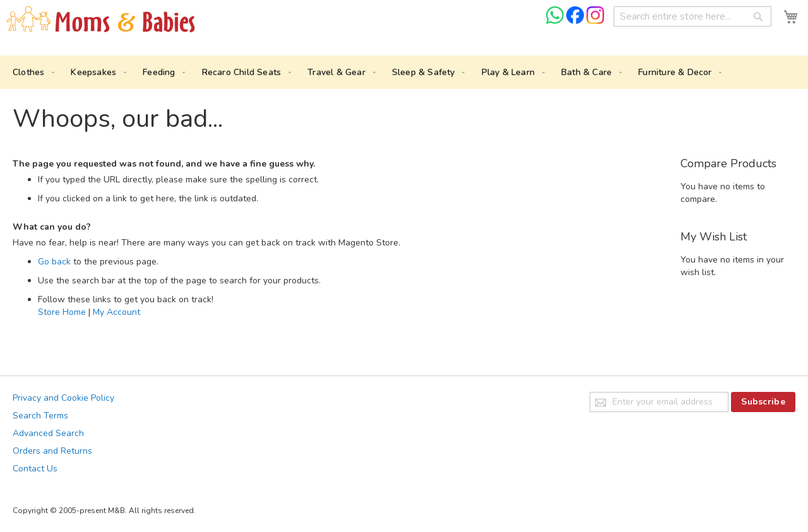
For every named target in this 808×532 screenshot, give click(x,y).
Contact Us (35, 469)
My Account (116, 312)
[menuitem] (31, 72)
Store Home (62, 312)
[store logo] (101, 20)
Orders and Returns (52, 451)
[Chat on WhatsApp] (556, 21)
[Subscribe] (763, 402)
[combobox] (692, 16)
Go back (54, 262)
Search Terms (40, 416)
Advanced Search (48, 433)
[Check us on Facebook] (576, 21)
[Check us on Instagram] (595, 21)
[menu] (404, 72)
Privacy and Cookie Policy (63, 398)
